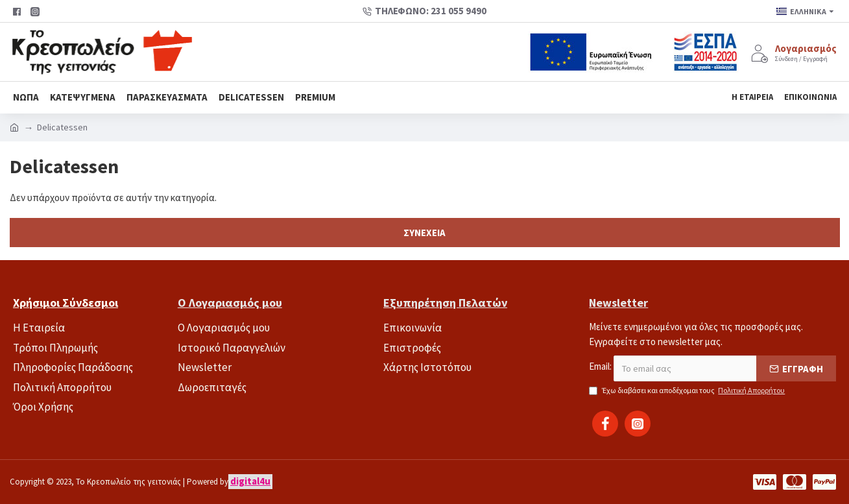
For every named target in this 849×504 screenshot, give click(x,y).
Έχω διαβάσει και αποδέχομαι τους (688, 390)
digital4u (250, 481)
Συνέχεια (424, 233)
